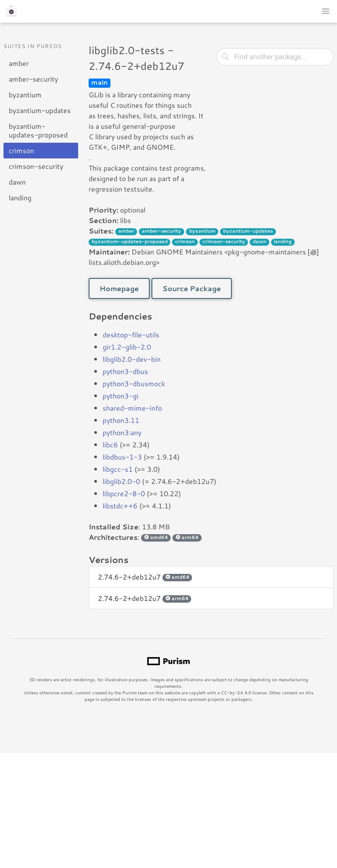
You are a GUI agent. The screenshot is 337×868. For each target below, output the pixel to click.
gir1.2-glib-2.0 (127, 347)
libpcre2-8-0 (124, 493)
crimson (21, 150)
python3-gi (120, 396)
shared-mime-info (132, 408)
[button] (326, 11)
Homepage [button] (119, 288)
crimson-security (36, 166)
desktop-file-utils (131, 335)
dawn (17, 182)
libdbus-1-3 (122, 457)
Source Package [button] (192, 288)
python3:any (122, 432)
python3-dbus (125, 371)
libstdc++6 (120, 506)
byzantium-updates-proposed (38, 130)
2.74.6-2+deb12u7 (145, 577)
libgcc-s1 (118, 469)
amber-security (33, 79)
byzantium (25, 94)
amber (19, 63)
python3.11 (121, 420)
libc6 (110, 444)
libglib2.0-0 (121, 481)
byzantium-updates (40, 110)
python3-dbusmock (134, 383)
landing (20, 197)
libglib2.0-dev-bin (132, 359)
